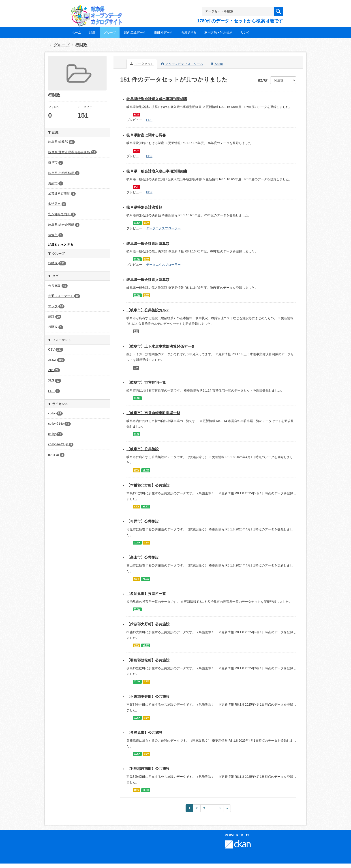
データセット (142, 64)
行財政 (81, 45)
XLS (136, 434)
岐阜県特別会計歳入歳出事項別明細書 (157, 99)
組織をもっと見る (61, 245)
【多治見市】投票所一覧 (146, 594)
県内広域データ (135, 32)
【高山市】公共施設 (143, 557)
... (212, 808)
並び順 (262, 80)
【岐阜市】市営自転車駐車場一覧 (153, 413)
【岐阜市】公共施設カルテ (148, 310)
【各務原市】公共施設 (144, 733)
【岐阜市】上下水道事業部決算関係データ (161, 346)
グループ (110, 32)
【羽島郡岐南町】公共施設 (148, 769)
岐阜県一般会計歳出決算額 (148, 244)
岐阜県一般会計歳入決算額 (148, 280)
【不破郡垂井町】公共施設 (148, 697)
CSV (146, 223)
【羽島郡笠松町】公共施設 (148, 660)
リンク (245, 32)
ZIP (136, 331)
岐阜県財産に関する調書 (146, 135)
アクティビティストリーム (182, 64)
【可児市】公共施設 (143, 521)
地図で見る (188, 32)
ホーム (76, 32)
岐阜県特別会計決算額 (144, 207)
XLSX (137, 223)
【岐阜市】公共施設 (143, 449)
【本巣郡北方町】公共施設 (148, 485)
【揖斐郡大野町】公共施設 (148, 624)
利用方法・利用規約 (218, 32)
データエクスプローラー (163, 228)
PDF (136, 114)
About (217, 64)
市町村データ (163, 32)
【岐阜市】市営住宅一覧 (146, 382)
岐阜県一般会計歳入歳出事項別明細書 (157, 171)
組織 (92, 32)
